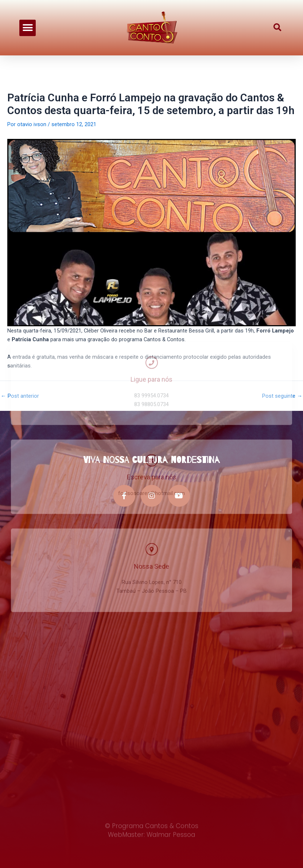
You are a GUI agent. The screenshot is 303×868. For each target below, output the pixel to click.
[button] (28, 26)
